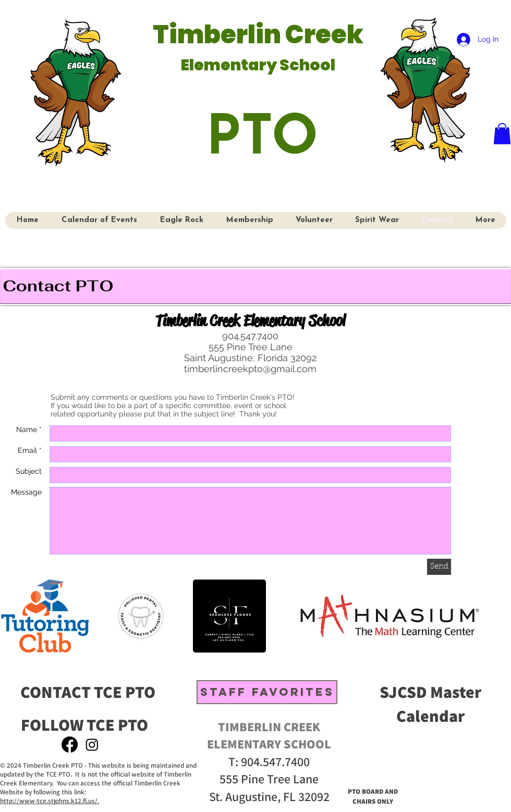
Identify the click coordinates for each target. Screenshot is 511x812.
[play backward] (14, 616)
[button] (502, 134)
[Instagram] (92, 745)
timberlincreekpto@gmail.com (250, 369)
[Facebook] (70, 745)
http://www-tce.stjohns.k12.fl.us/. (50, 801)
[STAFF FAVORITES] (267, 692)
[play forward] (496, 616)
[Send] (439, 567)
